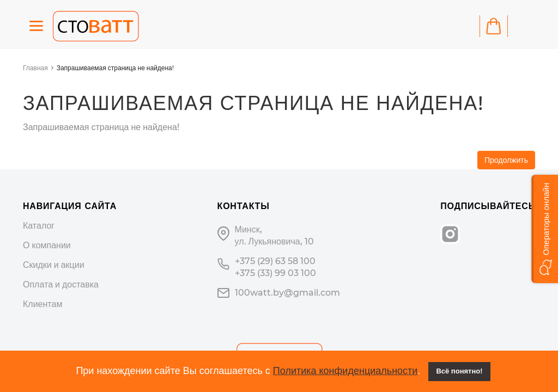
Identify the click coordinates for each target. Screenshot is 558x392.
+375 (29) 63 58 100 (275, 261)
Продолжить (506, 160)
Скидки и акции (54, 265)
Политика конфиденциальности (345, 371)
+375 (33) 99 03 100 (275, 273)
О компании (47, 245)
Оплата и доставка (61, 284)
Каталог (39, 226)
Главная (35, 68)
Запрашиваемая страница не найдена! (115, 68)
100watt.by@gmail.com (287, 293)
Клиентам (43, 304)
